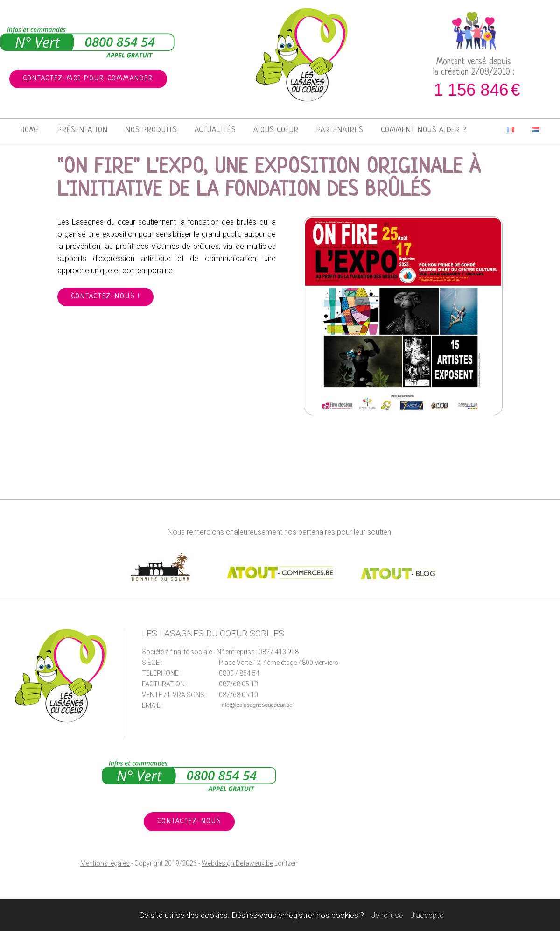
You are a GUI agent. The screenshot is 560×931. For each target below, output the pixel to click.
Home (30, 130)
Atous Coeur (276, 130)
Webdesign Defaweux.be (237, 863)
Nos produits (151, 130)
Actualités (215, 130)
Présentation (83, 130)
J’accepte (427, 915)
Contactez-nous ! (105, 297)
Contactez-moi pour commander (88, 79)
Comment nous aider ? (423, 130)
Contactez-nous (189, 822)
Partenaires (340, 130)
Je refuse (387, 915)
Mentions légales (105, 863)
